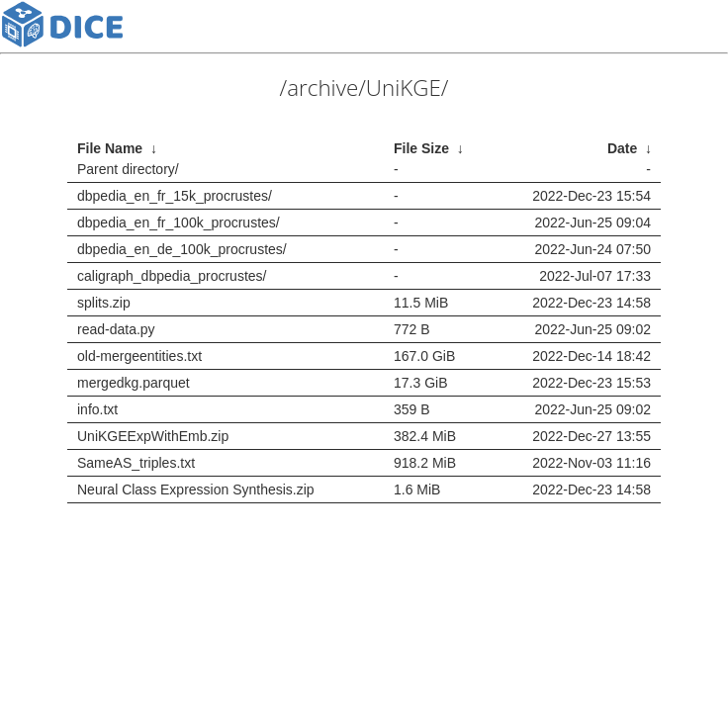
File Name (110, 148)
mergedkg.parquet (134, 383)
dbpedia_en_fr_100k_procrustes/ (179, 222)
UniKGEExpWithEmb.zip (153, 436)
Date (622, 148)
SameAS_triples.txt (136, 463)
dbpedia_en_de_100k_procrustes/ (182, 249)
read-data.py (116, 329)
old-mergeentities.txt (139, 356)
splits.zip (104, 303)
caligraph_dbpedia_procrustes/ (172, 276)
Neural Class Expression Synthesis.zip (196, 489)
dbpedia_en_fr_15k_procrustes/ (175, 196)
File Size (421, 148)
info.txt (97, 409)
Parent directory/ (128, 169)
